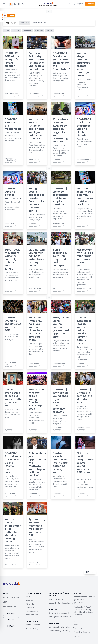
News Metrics (32, 615)
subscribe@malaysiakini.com (62, 603)
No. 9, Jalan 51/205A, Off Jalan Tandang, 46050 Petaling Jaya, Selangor (83, 611)
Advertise (11, 613)
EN (11, 4)
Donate (11, 626)
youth (25, 23)
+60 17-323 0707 (56, 599)
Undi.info (30, 607)
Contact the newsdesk (59, 613)
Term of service (33, 625)
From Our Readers (82, 632)
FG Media (30, 604)
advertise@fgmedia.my (60, 630)
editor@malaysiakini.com (60, 617)
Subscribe (90, 4)
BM (15, 4)
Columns (78, 628)
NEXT (90, 572)
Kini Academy (32, 611)
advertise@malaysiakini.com (62, 627)
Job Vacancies (10, 606)
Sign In (80, 4)
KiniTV (29, 597)
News (76, 625)
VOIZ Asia (30, 600)
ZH (19, 4)
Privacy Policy (32, 628)
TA (23, 4)
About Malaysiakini (11, 598)
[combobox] (39, 23)
